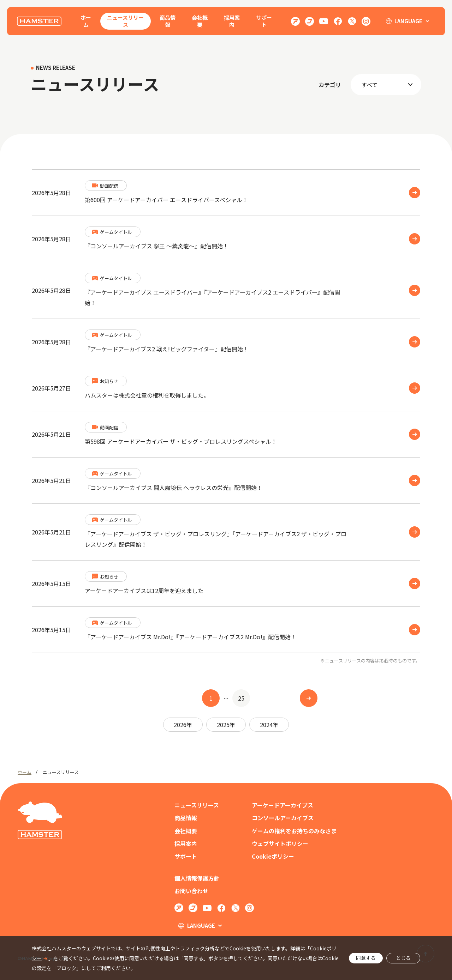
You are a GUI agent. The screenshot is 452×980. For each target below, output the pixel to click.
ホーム (86, 21)
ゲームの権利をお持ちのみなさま (294, 831)
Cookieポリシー (273, 856)
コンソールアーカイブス (283, 818)
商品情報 (168, 21)
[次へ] (309, 698)
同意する (366, 958)
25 (241, 698)
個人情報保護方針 (197, 878)
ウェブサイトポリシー (280, 844)
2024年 (269, 725)
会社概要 (200, 21)
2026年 (183, 725)
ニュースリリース (125, 21)
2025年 (226, 725)
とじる (403, 958)
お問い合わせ (191, 891)
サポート (264, 21)
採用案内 (232, 21)
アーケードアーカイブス (282, 805)
